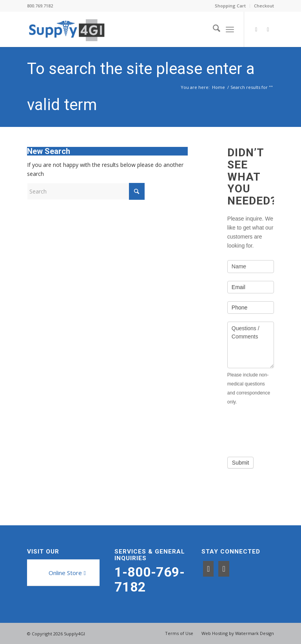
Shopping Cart (230, 6)
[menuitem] (230, 6)
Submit (241, 463)
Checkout (264, 6)
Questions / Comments (251, 345)
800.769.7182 (40, 6)
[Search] (213, 29)
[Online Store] (66, 573)
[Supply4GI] (66, 29)
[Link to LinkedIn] (268, 29)
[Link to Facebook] (256, 29)
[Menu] (230, 29)
